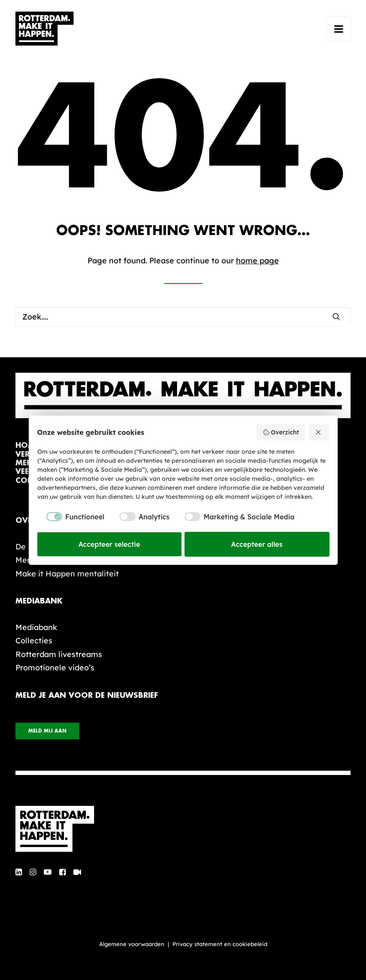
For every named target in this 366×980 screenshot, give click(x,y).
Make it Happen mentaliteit (67, 574)
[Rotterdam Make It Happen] (45, 29)
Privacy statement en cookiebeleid (220, 944)
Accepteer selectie (109, 544)
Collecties (34, 641)
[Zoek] (183, 317)
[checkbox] (71, 517)
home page (257, 261)
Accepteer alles (257, 544)
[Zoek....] (183, 317)
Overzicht (281, 432)
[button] (339, 29)
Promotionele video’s (55, 668)
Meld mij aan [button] (47, 731)
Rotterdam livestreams (59, 654)
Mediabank (36, 627)
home (27, 445)
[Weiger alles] (319, 432)
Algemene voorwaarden (132, 944)
